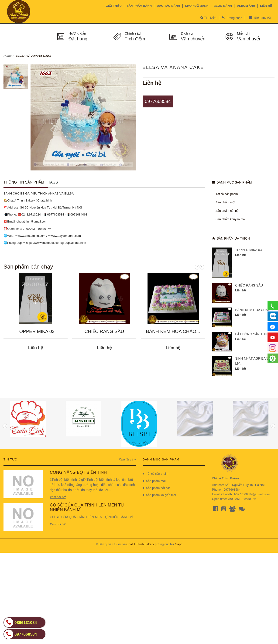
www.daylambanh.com (66, 236)
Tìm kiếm (208, 18)
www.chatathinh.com (32, 236)
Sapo (179, 544)
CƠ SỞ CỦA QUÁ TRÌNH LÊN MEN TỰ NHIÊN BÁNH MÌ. (87, 507)
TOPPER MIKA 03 (36, 331)
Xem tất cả (127, 459)
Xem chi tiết (58, 497)
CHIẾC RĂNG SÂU (104, 331)
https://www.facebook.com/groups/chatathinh (56, 243)
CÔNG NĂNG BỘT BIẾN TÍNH (78, 472)
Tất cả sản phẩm (227, 194)
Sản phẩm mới (225, 202)
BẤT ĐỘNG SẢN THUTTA (254, 334)
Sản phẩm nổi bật (227, 211)
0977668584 (158, 101)
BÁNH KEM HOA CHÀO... (173, 331)
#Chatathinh (44, 200)
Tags (53, 182)
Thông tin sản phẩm (24, 182)
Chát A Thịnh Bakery (140, 544)
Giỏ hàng (259, 17)
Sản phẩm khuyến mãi (231, 219)
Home (8, 56)
